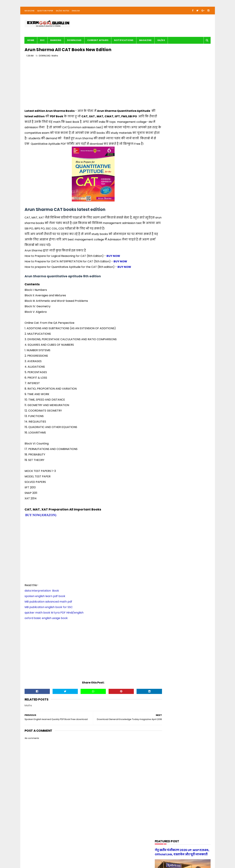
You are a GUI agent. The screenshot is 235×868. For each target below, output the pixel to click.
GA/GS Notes (63, 13)
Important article (166, 249)
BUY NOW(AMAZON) (41, 523)
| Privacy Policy (93, 855)
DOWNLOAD (45, 58)
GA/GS (161, 42)
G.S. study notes (166, 236)
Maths (55, 58)
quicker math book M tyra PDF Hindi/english (54, 620)
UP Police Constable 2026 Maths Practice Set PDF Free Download (190, 385)
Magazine (30, 13)
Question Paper (45, 13)
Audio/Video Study (167, 197)
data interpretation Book (42, 599)
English (76, 13)
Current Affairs (98, 42)
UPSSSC (161, 308)
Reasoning (163, 295)
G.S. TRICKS (163, 230)
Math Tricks (163, 256)
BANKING (56, 42)
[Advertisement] (87, 87)
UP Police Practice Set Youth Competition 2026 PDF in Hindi (191, 352)
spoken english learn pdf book (45, 604)
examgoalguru (46, 855)
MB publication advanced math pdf (48, 610)
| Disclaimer (108, 855)
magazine (163, 314)
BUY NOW (113, 264)
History (161, 243)
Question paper (166, 282)
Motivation (163, 269)
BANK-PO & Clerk (166, 204)
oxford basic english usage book (46, 626)
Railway (161, 288)
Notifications (124, 42)
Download (74, 42)
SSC (42, 42)
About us (63, 855)
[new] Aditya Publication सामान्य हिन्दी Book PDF (188, 367)
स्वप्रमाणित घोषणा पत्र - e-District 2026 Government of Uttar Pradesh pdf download (191, 338)
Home (31, 42)
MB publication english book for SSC (49, 615)
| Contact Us (76, 855)
